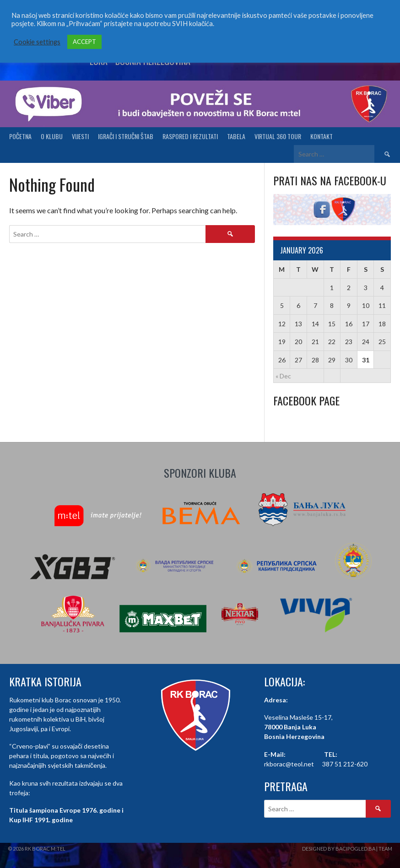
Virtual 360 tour (278, 136)
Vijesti (80, 136)
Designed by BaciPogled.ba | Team (347, 849)
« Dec (283, 376)
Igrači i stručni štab (126, 136)
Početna (20, 136)
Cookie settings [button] (37, 42)
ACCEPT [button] (84, 42)
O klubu (52, 136)
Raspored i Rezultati (190, 136)
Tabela (236, 136)
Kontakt (322, 136)
